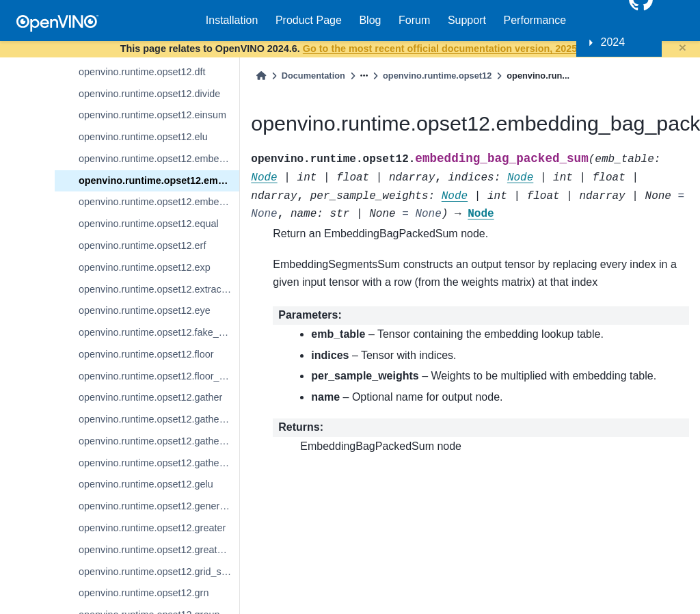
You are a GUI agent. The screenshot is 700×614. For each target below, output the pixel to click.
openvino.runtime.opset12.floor (146, 354)
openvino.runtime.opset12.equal (149, 224)
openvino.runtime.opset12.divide (149, 94)
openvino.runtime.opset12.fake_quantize (159, 332)
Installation (232, 20)
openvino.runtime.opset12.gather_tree (159, 463)
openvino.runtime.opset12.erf (142, 245)
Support (467, 20)
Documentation (313, 76)
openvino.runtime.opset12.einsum (152, 115)
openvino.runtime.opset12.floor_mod (159, 376)
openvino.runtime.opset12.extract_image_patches (159, 289)
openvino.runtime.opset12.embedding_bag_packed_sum (159, 181)
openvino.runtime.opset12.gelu (146, 484)
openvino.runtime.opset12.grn (144, 593)
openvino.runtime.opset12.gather (150, 397)
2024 (613, 42)
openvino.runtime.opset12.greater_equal (159, 550)
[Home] (261, 76)
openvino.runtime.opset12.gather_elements (159, 419)
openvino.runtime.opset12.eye (145, 310)
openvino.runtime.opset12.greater (152, 528)
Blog (370, 20)
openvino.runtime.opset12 (437, 76)
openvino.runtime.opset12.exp (145, 267)
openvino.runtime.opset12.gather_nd (159, 441)
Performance (535, 20)
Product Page (309, 20)
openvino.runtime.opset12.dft (142, 72)
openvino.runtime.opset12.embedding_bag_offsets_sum (159, 159)
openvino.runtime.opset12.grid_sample (159, 572)
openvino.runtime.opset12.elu (143, 137)
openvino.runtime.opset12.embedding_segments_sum (159, 202)
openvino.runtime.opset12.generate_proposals (159, 506)
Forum (414, 20)
